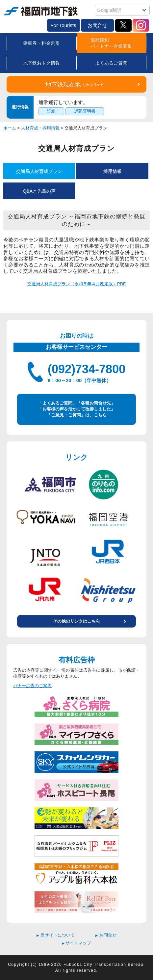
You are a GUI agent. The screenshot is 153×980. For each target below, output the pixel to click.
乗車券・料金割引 (41, 43)
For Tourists (63, 25)
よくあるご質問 (111, 63)
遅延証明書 (85, 111)
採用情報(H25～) (113, 174)
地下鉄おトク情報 (41, 63)
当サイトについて (56, 935)
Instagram (141, 25)
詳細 (51, 111)
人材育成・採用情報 (40, 128)
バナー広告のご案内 (32, 686)
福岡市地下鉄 (41, 11)
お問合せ (97, 25)
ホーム (10, 128)
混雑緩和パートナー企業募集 (111, 43)
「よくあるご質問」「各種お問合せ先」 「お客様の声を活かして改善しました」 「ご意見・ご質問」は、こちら (77, 409)
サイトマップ (77, 943)
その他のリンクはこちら (76, 621)
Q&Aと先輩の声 (39, 191)
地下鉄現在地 (75, 85)
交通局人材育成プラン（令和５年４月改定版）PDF (76, 284)
